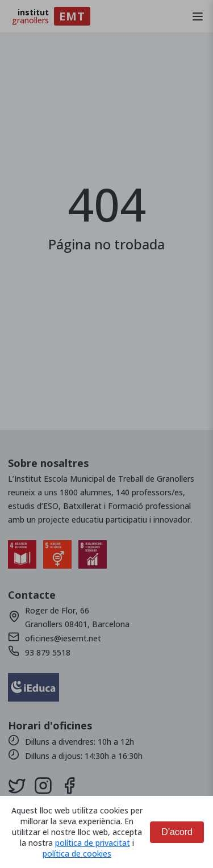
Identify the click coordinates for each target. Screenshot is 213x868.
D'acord (177, 832)
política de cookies (77, 854)
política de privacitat (93, 843)
